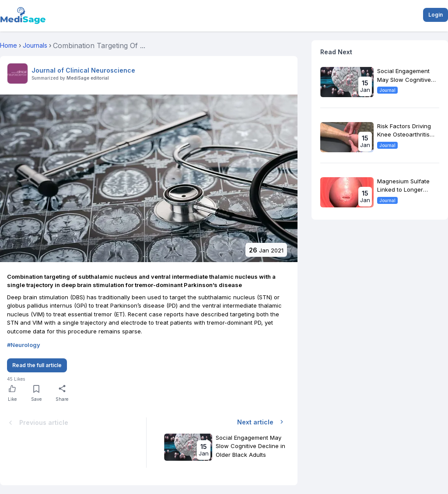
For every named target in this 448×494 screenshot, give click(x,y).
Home (9, 45)
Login (436, 15)
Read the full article (37, 365)
